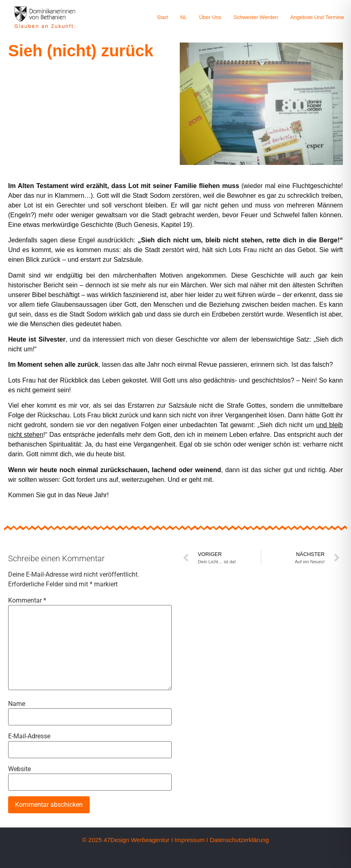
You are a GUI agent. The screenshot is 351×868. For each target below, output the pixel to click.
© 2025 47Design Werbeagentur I (127, 840)
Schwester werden (256, 17)
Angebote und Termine (317, 17)
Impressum (189, 840)
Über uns (210, 17)
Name (17, 704)
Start (163, 17)
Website (19, 769)
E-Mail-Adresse (29, 736)
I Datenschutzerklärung (237, 840)
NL (184, 17)
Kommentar (27, 601)
